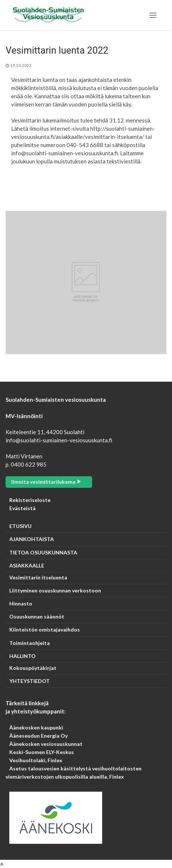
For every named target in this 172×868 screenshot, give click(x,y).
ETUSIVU (20, 526)
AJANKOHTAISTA (32, 539)
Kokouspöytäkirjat (33, 668)
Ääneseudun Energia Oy (38, 736)
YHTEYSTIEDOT (30, 681)
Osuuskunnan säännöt (37, 617)
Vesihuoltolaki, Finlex (36, 760)
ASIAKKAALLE (27, 566)
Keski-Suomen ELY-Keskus (42, 752)
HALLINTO (23, 656)
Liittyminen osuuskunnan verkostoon (55, 591)
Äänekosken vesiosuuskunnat (46, 744)
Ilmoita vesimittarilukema (46, 482)
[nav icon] (153, 15)
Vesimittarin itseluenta (38, 578)
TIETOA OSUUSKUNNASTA (43, 553)
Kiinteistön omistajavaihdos (45, 630)
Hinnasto (21, 604)
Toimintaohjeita (30, 643)
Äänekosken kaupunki (36, 727)
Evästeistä (22, 508)
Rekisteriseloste (30, 500)
